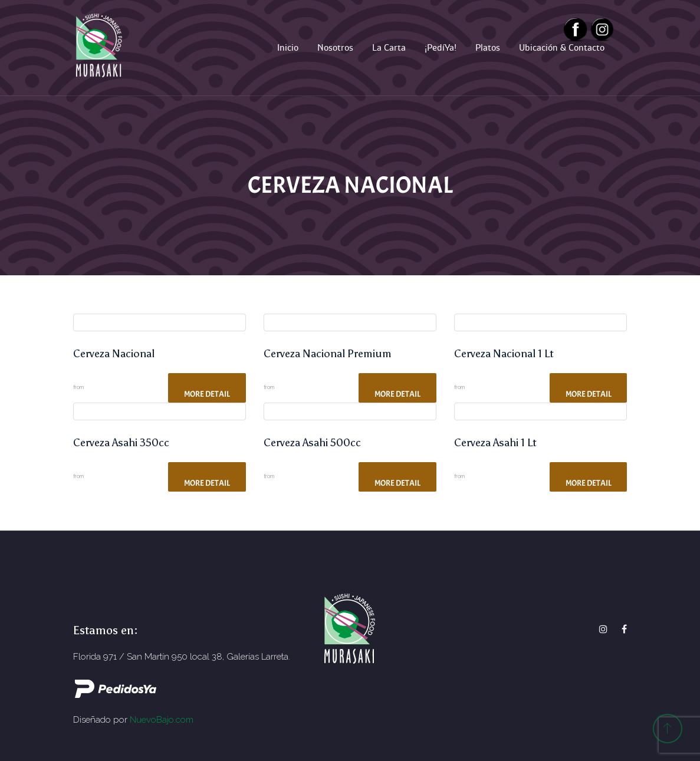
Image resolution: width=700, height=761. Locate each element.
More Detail (207, 394)
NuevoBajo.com (162, 720)
